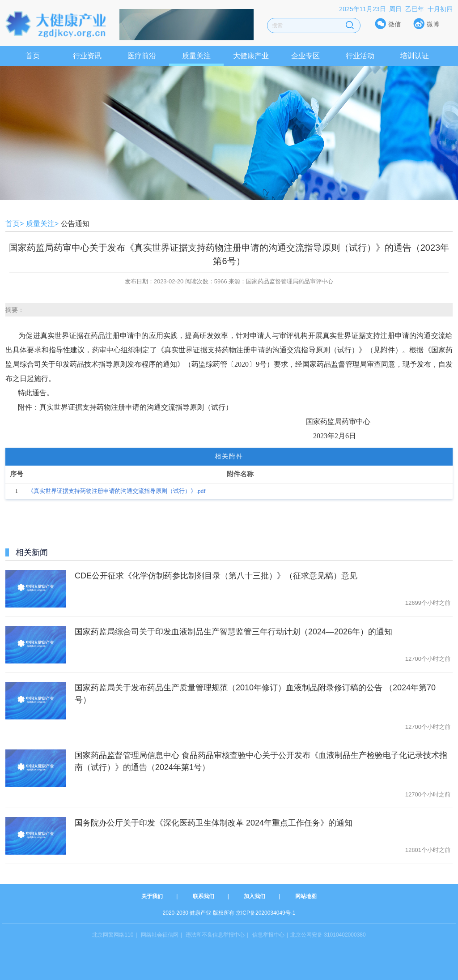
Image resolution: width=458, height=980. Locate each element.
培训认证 (415, 56)
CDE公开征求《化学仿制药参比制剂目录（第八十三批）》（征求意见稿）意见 (216, 576)
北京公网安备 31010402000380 (328, 935)
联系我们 (204, 896)
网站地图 (306, 896)
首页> (15, 224)
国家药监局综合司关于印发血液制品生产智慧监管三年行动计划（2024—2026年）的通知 (233, 632)
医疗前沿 (142, 56)
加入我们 (254, 896)
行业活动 (360, 56)
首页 (33, 56)
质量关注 (196, 56)
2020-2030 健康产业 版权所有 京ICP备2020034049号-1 (229, 913)
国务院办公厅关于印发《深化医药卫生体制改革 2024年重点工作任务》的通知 (214, 823)
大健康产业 (251, 56)
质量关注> (42, 224)
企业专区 (305, 56)
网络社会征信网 (160, 935)
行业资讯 (87, 56)
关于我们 (152, 896)
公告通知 (75, 224)
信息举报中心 (268, 935)
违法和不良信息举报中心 (215, 935)
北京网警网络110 (113, 935)
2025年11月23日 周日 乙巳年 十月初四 (396, 9)
